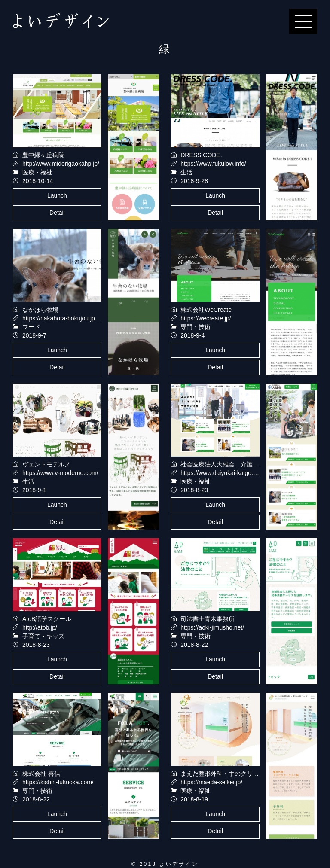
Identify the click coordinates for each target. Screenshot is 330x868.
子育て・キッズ (43, 636)
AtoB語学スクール (47, 619)
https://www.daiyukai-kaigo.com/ (223, 473)
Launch (57, 195)
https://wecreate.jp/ (206, 318)
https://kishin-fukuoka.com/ (58, 782)
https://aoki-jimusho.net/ (212, 627)
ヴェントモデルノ (46, 464)
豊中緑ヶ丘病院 (43, 155)
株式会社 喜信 (41, 774)
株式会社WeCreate (206, 310)
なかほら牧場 (40, 310)
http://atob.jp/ (40, 627)
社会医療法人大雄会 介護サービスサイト (238, 464)
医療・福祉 (37, 172)
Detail (57, 213)
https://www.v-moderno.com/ (60, 473)
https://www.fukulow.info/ (213, 164)
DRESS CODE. (201, 155)
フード (31, 327)
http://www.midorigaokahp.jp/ (61, 164)
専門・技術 (196, 327)
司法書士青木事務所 (208, 619)
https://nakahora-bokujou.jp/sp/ (63, 318)
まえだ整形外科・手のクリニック (226, 774)
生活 (186, 172)
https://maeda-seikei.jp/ (211, 782)
